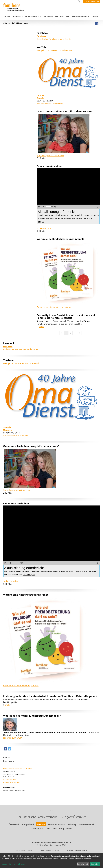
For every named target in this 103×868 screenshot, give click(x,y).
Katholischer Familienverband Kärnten (54, 38)
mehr (41, 327)
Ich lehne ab (83, 864)
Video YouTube (44, 228)
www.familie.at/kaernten (12, 782)
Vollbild (97, 207)
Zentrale (41, 95)
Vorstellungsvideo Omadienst (50, 155)
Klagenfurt (41, 98)
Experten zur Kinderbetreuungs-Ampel (54, 307)
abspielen (39, 207)
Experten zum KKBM (13, 738)
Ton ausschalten (44, 207)
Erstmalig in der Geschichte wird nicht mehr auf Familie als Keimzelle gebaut (66, 316)
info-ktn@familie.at (10, 779)
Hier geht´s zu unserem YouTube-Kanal (55, 50)
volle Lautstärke (55, 207)
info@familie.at (81, 850)
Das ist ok (95, 864)
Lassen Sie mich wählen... (13, 864)
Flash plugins (29, 575)
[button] (5, 749)
